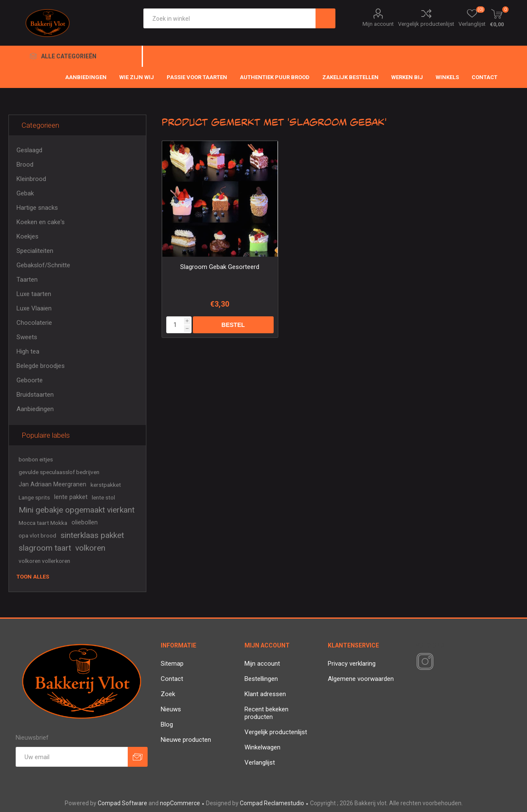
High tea (28, 351)
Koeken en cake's (41, 222)
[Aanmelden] (72, 757)
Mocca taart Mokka (43, 523)
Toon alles (33, 577)
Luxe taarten (34, 294)
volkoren (90, 548)
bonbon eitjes (36, 459)
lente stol (103, 497)
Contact (172, 679)
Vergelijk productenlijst (426, 24)
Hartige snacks (37, 208)
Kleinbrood (31, 179)
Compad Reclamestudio (272, 803)
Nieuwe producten (186, 740)
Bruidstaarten (35, 395)
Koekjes (27, 236)
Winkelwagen (262, 747)
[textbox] (229, 18)
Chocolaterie (34, 323)
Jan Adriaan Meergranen (52, 484)
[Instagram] (423, 662)
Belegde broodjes (41, 366)
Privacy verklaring (352, 664)
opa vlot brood (37, 535)
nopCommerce (180, 803)
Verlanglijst (260, 763)
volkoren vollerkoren (44, 561)
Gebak (25, 193)
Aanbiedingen (35, 409)
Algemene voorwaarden (361, 679)
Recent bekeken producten (266, 713)
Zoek (168, 694)
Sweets (27, 337)
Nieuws (171, 709)
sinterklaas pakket (92, 535)
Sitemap (172, 664)
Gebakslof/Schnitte (43, 265)
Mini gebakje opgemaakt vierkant (77, 510)
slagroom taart (45, 548)
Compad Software (122, 803)
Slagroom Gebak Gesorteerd (220, 267)
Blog (167, 724)
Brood (25, 165)
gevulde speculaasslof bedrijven (59, 472)
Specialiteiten (35, 251)
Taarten (27, 280)
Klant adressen (265, 694)
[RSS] (439, 662)
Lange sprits (34, 497)
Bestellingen (261, 679)
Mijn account (378, 24)
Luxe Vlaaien (34, 308)
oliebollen (85, 523)
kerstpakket (106, 485)
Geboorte (30, 380)
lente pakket (71, 497)
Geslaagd (29, 150)
